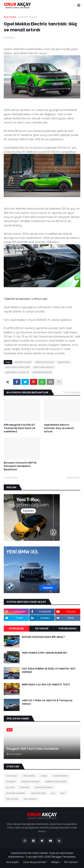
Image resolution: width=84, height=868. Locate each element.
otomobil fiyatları (44, 787)
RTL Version (71, 862)
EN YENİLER (42, 628)
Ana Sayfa (10, 17)
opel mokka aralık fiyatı (17, 367)
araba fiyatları (61, 776)
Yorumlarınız (67, 628)
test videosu (30, 799)
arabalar (11, 782)
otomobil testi (38, 793)
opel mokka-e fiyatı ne (17, 372)
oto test (10, 787)
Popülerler (16, 628)
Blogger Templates (64, 857)
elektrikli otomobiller (56, 782)
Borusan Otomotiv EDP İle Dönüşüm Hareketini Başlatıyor (20, 466)
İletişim (56, 862)
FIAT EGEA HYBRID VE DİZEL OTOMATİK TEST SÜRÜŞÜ (49, 670)
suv (53, 793)
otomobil (25, 787)
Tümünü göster (71, 392)
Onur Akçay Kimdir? (35, 862)
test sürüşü (12, 799)
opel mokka (64, 362)
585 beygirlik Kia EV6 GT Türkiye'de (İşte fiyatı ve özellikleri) (19, 428)
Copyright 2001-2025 (38, 857)
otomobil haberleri (42, 372)
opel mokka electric (44, 367)
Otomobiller (29, 776)
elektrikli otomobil (45, 362)
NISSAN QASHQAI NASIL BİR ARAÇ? (43, 637)
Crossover (12, 776)
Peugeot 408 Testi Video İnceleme (32, 749)
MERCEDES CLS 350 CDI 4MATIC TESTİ (46, 685)
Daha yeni (12, 478)
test (63, 793)
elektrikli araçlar (28, 17)
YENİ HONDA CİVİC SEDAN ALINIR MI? (45, 653)
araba (44, 776)
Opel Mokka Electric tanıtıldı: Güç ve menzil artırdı (59, 428)
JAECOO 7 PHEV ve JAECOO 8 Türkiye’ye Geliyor (47, 702)
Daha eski (72, 478)
